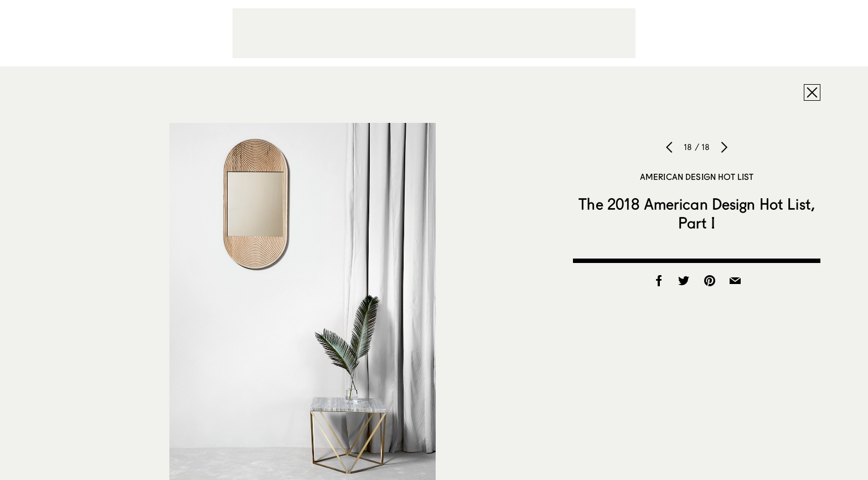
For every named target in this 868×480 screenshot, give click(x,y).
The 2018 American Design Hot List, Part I (697, 213)
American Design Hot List (697, 177)
